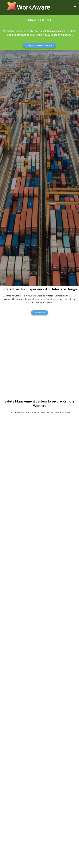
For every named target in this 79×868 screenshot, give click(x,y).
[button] (75, 6)
